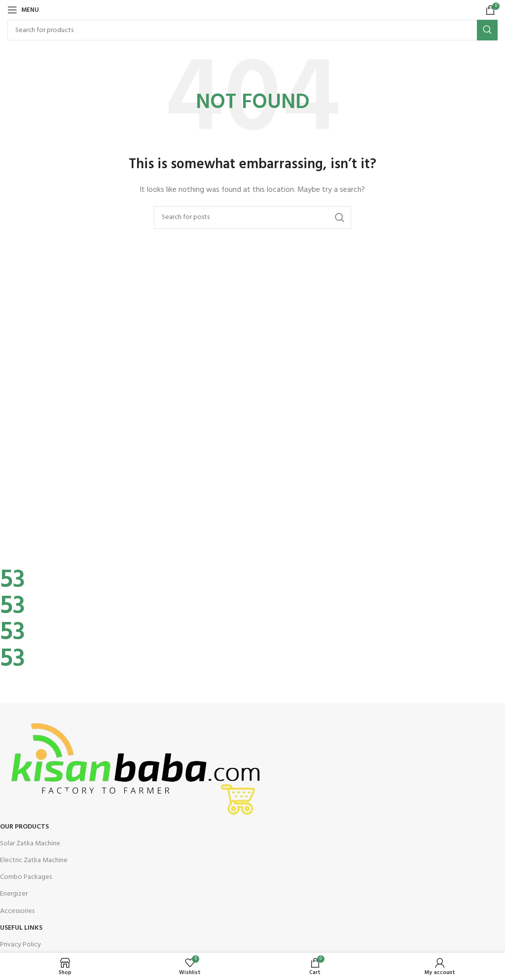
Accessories (17, 911)
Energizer (14, 894)
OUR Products (24, 827)
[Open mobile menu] (23, 10)
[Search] (252, 30)
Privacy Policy (20, 945)
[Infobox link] (245, 555)
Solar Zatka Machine (30, 844)
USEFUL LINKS (21, 928)
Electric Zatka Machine (34, 860)
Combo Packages (26, 877)
